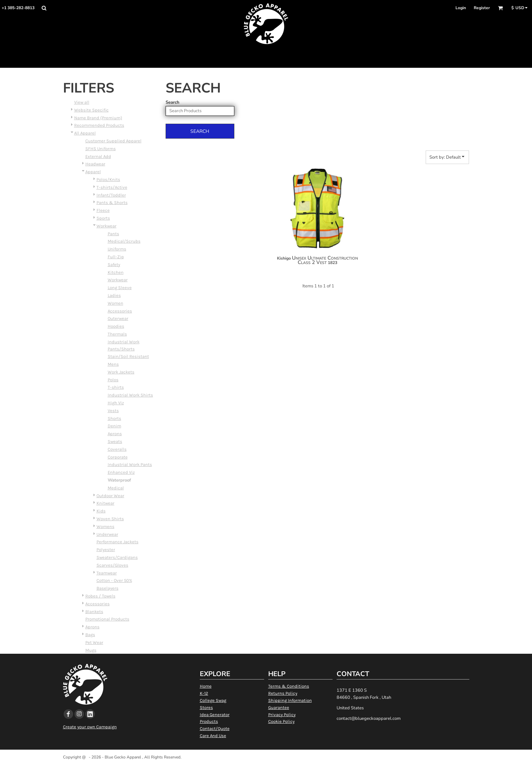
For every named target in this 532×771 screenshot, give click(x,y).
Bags (90, 635)
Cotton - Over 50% (114, 580)
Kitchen (116, 272)
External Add (98, 156)
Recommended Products (99, 125)
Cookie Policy (281, 721)
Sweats (115, 441)
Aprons (115, 434)
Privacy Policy (282, 715)
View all (82, 102)
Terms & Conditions (289, 686)
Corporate (118, 457)
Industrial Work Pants (130, 464)
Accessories (120, 311)
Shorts (114, 418)
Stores (206, 707)
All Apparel (85, 133)
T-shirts (116, 387)
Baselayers (108, 588)
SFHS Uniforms (101, 149)
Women (115, 303)
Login (461, 8)
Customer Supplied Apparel (113, 141)
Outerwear (118, 318)
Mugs (91, 650)
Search (173, 102)
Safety (114, 265)
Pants (113, 234)
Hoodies (116, 326)
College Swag (213, 700)
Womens (105, 526)
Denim (114, 426)
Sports (103, 218)
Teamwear (107, 573)
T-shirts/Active (112, 187)
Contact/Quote (215, 728)
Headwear (95, 164)
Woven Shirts (110, 519)
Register (482, 8)
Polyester (106, 550)
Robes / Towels (100, 596)
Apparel (93, 172)
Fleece (103, 210)
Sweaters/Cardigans (117, 557)
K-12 (204, 693)
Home (206, 686)
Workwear (107, 226)
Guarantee (279, 707)
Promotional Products (107, 619)
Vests (113, 411)
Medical (116, 488)
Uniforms (117, 249)
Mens (113, 364)
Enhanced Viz (121, 472)
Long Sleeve (120, 288)
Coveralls (117, 449)
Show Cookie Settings (266, 766)
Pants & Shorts (112, 202)
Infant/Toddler (111, 195)
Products (209, 721)
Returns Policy (283, 693)
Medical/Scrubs (124, 241)
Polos (113, 380)
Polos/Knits (108, 179)
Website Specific (91, 110)
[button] (44, 8)
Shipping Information (290, 700)
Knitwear (105, 503)
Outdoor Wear (110, 496)
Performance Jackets (118, 542)
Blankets (94, 612)
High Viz (116, 403)
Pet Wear (94, 642)
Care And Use (213, 736)
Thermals (117, 334)
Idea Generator (215, 715)
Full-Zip (116, 257)
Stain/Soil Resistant (128, 356)
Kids (101, 511)
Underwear (107, 534)
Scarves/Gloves (112, 565)
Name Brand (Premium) (98, 118)
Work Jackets (121, 372)
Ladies (114, 295)
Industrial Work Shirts (130, 395)
